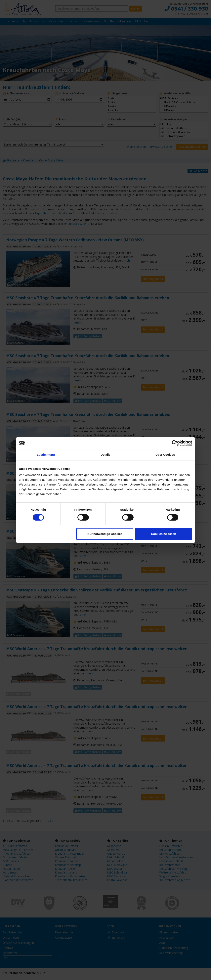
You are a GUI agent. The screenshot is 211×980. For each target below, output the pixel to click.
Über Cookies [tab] (165, 455)
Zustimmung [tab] (46, 455)
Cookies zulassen (164, 534)
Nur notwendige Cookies (105, 534)
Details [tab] (105, 455)
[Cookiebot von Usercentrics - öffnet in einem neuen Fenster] (175, 443)
